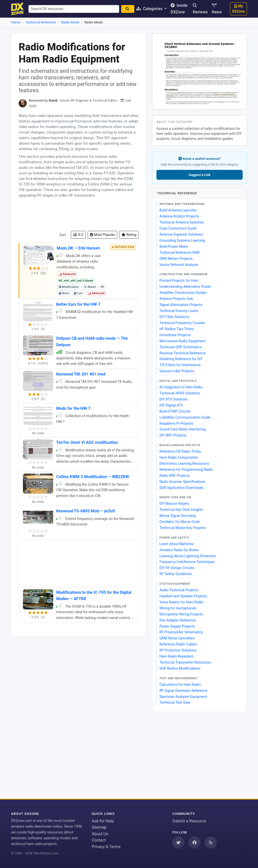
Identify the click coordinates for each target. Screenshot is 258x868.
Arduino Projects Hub (176, 299)
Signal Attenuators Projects (181, 305)
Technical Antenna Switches (182, 222)
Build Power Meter (174, 246)
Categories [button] (151, 9)
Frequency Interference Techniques (187, 562)
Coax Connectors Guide (178, 228)
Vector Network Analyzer (179, 265)
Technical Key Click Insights (181, 510)
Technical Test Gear (175, 702)
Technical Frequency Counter (182, 323)
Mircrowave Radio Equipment (183, 341)
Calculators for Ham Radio (180, 685)
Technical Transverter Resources (185, 662)
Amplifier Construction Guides (183, 293)
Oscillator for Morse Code (180, 522)
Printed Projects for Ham (179, 281)
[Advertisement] (79, 214)
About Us (100, 834)
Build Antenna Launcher (178, 210)
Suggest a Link (199, 175)
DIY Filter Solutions (174, 317)
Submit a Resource (189, 821)
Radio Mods (70, 22)
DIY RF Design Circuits (177, 568)
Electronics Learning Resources (184, 463)
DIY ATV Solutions (174, 399)
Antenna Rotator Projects (179, 216)
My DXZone (238, 9)
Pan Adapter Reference (178, 620)
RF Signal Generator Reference (183, 691)
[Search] (129, 9)
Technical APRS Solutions (180, 393)
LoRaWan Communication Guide (185, 417)
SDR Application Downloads (181, 488)
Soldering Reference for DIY (181, 359)
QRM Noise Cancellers (177, 638)
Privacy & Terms (106, 847)
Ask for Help (103, 821)
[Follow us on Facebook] (195, 843)
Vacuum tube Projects (177, 371)
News (217, 9)
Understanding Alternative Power (185, 287)
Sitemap (99, 827)
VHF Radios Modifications (180, 668)
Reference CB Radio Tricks (180, 451)
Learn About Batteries (177, 544)
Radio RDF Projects (175, 476)
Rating (129, 235)
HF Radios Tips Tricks (177, 329)
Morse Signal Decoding (178, 516)
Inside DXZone (180, 9)
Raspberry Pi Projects (176, 423)
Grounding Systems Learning (182, 240)
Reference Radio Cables (178, 644)
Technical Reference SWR (180, 253)
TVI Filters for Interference (180, 365)
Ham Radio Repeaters (177, 656)
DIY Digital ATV (171, 405)
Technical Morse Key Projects (183, 528)
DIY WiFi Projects (173, 435)
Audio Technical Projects (179, 590)
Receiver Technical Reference (183, 353)
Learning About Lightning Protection (188, 556)
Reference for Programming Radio (186, 470)
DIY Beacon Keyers (174, 504)
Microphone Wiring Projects (181, 614)
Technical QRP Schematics (181, 347)
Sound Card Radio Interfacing (183, 429)
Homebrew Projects (175, 335)
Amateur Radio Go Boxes (179, 550)
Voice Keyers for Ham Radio (181, 602)
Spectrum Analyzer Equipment (183, 697)
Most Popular (102, 235)
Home (16, 22)
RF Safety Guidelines (176, 574)
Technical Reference (41, 22)
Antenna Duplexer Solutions (181, 234)
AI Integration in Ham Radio (181, 387)
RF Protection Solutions (178, 650)
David (53, 100)
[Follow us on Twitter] (178, 843)
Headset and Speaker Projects (183, 596)
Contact (99, 840)
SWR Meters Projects (176, 259)
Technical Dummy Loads (179, 311)
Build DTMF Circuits (175, 411)
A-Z (78, 235)
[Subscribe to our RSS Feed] (211, 843)
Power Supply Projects (177, 626)
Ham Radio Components (179, 457)
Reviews (200, 9)
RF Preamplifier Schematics (181, 632)
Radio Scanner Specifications (182, 482)
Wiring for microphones (178, 608)
